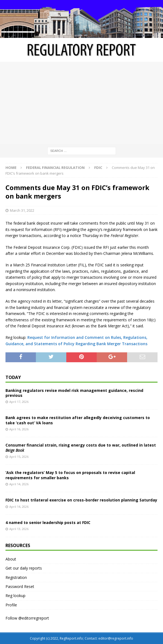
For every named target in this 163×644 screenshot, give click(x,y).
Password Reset (20, 586)
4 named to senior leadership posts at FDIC (48, 522)
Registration (16, 577)
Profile (11, 605)
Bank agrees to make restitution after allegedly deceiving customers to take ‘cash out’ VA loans (78, 420)
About (11, 559)
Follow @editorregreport (27, 618)
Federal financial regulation (55, 168)
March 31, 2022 (22, 210)
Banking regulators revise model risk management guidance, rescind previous (74, 393)
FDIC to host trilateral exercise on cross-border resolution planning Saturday (81, 500)
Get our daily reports (24, 568)
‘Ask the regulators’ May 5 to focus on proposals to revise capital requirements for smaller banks (70, 475)
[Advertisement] (82, 103)
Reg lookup (15, 596)
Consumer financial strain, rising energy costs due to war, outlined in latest (81, 448)
